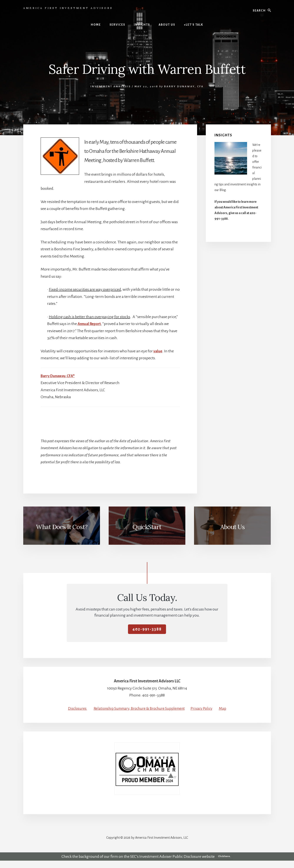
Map (147, 715)
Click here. (224, 864)
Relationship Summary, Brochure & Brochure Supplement (143, 708)
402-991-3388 (147, 629)
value (158, 351)
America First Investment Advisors (68, 8)
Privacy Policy (209, 708)
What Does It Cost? (62, 527)
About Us (233, 527)
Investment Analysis (111, 87)
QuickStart (147, 527)
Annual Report (90, 324)
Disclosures (78, 708)
